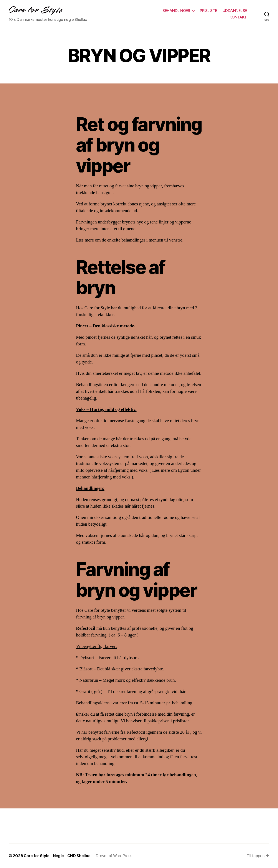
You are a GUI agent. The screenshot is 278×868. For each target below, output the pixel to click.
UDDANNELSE (235, 11)
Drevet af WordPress (114, 856)
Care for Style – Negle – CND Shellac (57, 856)
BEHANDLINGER (176, 11)
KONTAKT (238, 17)
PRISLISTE (208, 11)
